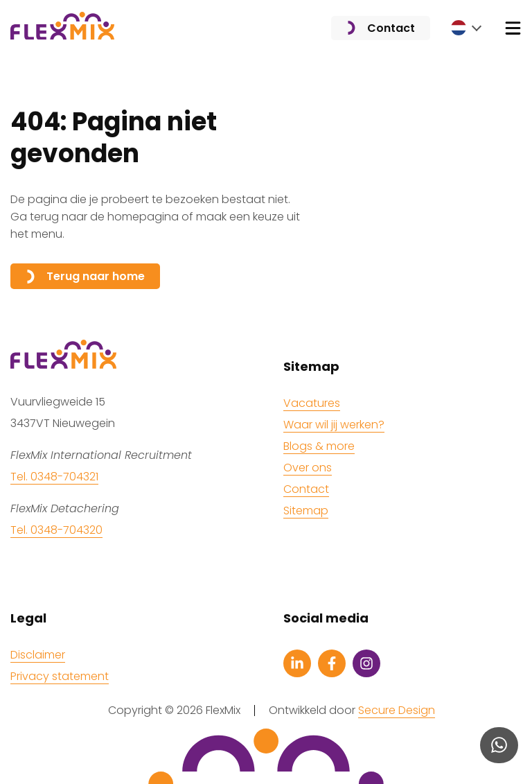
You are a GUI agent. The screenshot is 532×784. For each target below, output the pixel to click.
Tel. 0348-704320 (56, 530)
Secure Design (397, 711)
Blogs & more (319, 446)
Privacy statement (60, 676)
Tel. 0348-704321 (54, 477)
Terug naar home (85, 276)
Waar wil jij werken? (334, 425)
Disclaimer (38, 655)
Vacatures (312, 403)
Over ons (308, 468)
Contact (381, 28)
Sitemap (306, 511)
